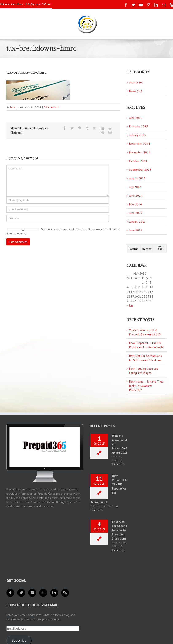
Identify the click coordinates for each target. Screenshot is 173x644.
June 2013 (136, 213)
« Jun (130, 306)
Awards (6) (136, 82)
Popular (133, 249)
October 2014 (138, 161)
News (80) (136, 91)
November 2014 (140, 152)
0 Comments (51, 107)
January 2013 (137, 222)
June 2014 (136, 196)
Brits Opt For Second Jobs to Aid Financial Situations (119, 530)
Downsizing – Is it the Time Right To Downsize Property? (146, 386)
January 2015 (137, 135)
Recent (147, 249)
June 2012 (136, 230)
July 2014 (135, 187)
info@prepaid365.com (39, 4)
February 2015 (139, 126)
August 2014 (137, 178)
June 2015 (136, 118)
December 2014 (140, 144)
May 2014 (135, 204)
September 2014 (140, 170)
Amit (12, 107)
